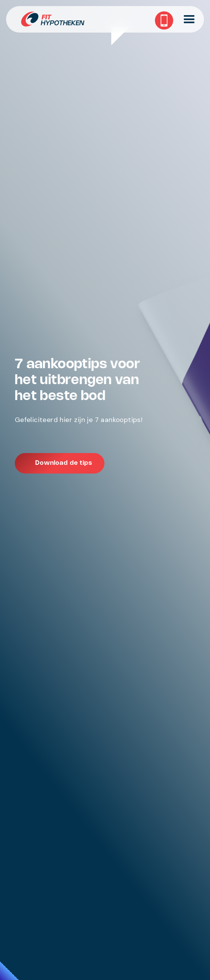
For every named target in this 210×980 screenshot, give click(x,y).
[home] (105, 19)
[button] (190, 19)
